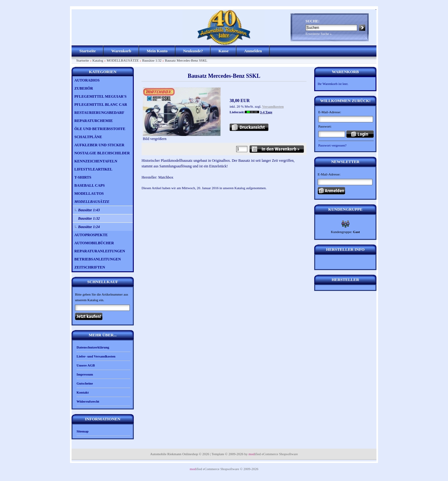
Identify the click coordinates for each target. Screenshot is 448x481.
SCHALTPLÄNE (88, 137)
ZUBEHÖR (84, 88)
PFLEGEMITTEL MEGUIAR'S (100, 96)
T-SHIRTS (83, 177)
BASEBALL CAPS (90, 185)
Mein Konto (157, 51)
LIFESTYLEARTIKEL (93, 169)
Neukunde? (193, 51)
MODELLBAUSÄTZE (123, 60)
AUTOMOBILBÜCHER (94, 243)
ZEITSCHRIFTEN (90, 267)
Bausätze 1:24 (89, 227)
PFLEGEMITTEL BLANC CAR (101, 105)
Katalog (98, 60)
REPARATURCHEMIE (94, 121)
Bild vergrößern (182, 137)
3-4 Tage (266, 112)
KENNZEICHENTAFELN (96, 161)
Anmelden (253, 51)
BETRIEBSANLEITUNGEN (98, 259)
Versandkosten (273, 106)
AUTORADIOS (87, 80)
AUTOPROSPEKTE (91, 235)
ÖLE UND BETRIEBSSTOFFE (100, 129)
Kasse (224, 51)
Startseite (88, 51)
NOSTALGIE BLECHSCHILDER (102, 153)
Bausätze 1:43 (89, 210)
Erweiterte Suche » (319, 34)
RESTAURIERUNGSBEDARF (99, 113)
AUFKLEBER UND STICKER (99, 145)
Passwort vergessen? (332, 145)
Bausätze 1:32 (152, 60)
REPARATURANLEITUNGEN (100, 251)
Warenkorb (121, 51)
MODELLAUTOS (89, 194)
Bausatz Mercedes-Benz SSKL (186, 60)
